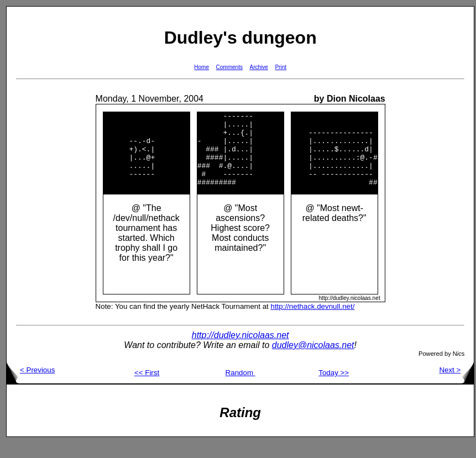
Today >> (334, 388)
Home (202, 67)
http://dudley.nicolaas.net (240, 350)
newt (351, 223)
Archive (259, 67)
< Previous (31, 385)
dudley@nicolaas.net (313, 360)
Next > (456, 385)
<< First (147, 388)
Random (240, 388)
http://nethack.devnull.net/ (312, 321)
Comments (229, 67)
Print (281, 67)
